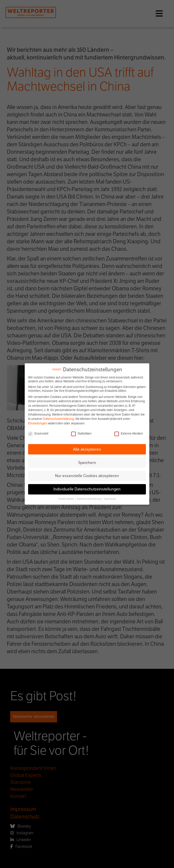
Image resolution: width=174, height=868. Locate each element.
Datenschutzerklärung (58, 419)
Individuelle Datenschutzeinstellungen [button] (87, 489)
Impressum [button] (110, 499)
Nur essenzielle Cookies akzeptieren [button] (87, 476)
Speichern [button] (87, 463)
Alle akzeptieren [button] (87, 449)
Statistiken (81, 434)
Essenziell (38, 434)
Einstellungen (38, 423)
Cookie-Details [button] (66, 499)
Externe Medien (129, 434)
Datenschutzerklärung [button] (89, 499)
